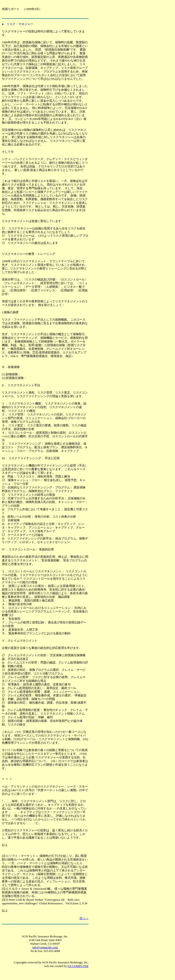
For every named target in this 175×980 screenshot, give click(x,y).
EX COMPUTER (78, 966)
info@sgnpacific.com (45, 947)
